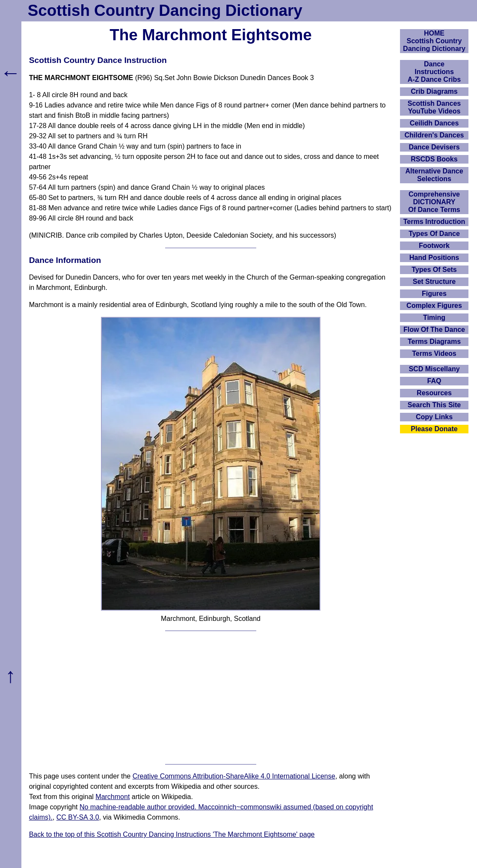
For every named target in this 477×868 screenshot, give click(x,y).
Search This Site (434, 405)
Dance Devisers (434, 147)
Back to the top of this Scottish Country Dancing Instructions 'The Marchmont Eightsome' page (172, 834)
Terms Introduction (434, 222)
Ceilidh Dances (434, 123)
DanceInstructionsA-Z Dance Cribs (434, 72)
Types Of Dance (434, 234)
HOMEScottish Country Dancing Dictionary (434, 41)
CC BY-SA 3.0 (78, 817)
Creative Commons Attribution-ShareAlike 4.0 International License (234, 776)
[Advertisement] (211, 698)
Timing (434, 318)
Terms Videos (434, 353)
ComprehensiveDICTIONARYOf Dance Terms (434, 202)
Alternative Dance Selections (434, 175)
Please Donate (434, 429)
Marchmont (113, 797)
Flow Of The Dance (434, 330)
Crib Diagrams (434, 91)
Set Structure (434, 282)
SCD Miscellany (434, 369)
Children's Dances (434, 135)
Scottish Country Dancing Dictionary (165, 10)
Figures (434, 294)
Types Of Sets (434, 270)
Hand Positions (434, 258)
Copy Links (434, 417)
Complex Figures (434, 306)
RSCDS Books (434, 159)
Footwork (434, 246)
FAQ (434, 381)
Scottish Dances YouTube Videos (434, 107)
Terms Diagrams (434, 342)
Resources (434, 393)
